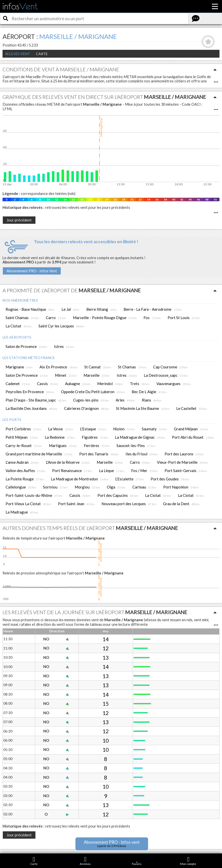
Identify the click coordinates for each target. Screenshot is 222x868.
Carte (42, 54)
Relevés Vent (18, 54)
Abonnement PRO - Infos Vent (32, 271)
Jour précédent (19, 220)
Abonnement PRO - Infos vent (112, 844)
